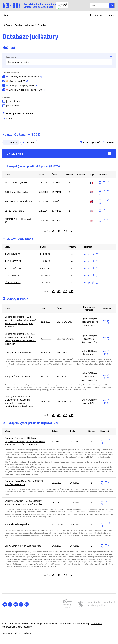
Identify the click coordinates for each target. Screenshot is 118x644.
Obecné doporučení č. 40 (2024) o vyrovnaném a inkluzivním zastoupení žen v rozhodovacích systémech (19, 339)
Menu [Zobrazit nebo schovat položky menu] (8, 15)
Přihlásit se (95, 15)
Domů (8, 25)
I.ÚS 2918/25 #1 (13, 275)
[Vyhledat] (112, 6)
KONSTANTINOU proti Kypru (20, 201)
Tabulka (12, 142)
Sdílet (9, 118)
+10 (59, 231)
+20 (65, 231)
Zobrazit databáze (11, 73)
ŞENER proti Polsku (15, 211)
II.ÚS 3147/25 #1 (14, 261)
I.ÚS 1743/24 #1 (13, 282)
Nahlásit (108, 142)
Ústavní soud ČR (18, 81)
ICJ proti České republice (18, 524)
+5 (53, 231)
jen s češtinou (14, 101)
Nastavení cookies (12, 633)
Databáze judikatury (24, 25)
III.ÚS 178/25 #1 (13, 254)
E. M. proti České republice (19, 353)
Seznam (30, 142)
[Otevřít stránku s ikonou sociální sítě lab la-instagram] (27, 604)
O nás (110, 15)
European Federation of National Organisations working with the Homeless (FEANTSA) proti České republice (26, 441)
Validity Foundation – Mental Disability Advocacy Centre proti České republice (24, 503)
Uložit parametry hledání (19, 113)
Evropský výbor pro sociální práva (26, 90)
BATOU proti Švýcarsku (17, 183)
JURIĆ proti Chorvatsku (17, 192)
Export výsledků (89, 142)
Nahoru (29, 633)
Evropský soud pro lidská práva (25, 77)
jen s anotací (13, 106)
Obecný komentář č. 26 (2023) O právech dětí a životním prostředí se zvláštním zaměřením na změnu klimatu (20, 402)
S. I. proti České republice (18, 377)
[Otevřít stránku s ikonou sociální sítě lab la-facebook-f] (11, 604)
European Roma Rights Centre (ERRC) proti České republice (25, 483)
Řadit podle (12, 57)
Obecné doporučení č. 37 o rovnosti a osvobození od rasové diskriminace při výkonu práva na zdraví (20, 322)
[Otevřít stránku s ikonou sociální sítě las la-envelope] (22, 604)
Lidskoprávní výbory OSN (22, 85)
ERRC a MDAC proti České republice (24, 546)
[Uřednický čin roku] (62, 5)
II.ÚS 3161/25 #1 (14, 268)
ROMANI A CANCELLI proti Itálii (19, 221)
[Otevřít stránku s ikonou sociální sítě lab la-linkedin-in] (6, 604)
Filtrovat (7, 97)
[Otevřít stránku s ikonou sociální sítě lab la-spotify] (17, 604)
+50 (71, 231)
